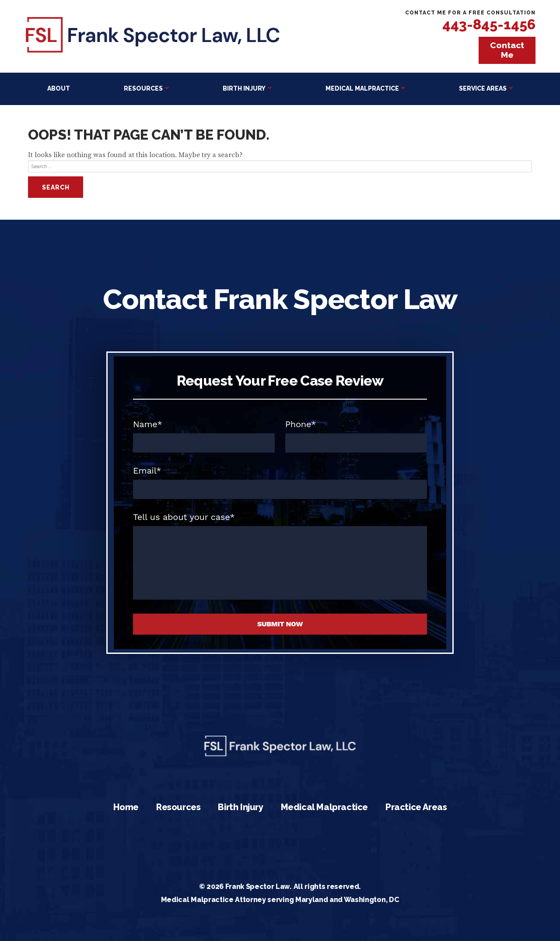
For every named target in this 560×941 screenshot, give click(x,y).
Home (126, 807)
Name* (148, 424)
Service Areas (483, 88)
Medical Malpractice (362, 88)
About (59, 88)
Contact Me (507, 50)
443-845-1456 (489, 24)
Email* (147, 470)
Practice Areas (416, 807)
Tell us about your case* (184, 517)
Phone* (301, 424)
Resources (143, 88)
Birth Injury (244, 88)
